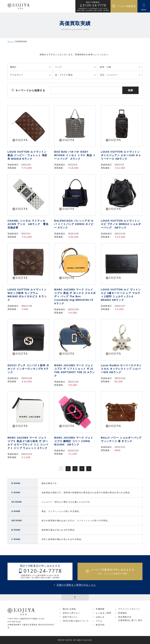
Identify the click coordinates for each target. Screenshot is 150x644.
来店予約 (100, 625)
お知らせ (100, 617)
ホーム (10, 41)
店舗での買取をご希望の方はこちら (76, 585)
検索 (130, 90)
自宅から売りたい (72, 613)
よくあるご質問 (103, 613)
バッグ (75, 67)
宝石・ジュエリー (120, 75)
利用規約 (123, 613)
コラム (99, 621)
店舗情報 (100, 609)
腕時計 (30, 67)
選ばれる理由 (69, 609)
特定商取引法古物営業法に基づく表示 (130, 619)
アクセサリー (30, 75)
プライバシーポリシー (129, 609)
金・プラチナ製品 (75, 75)
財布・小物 (120, 67)
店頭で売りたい (70, 617)
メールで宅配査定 (124, 6)
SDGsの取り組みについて (76, 621)
